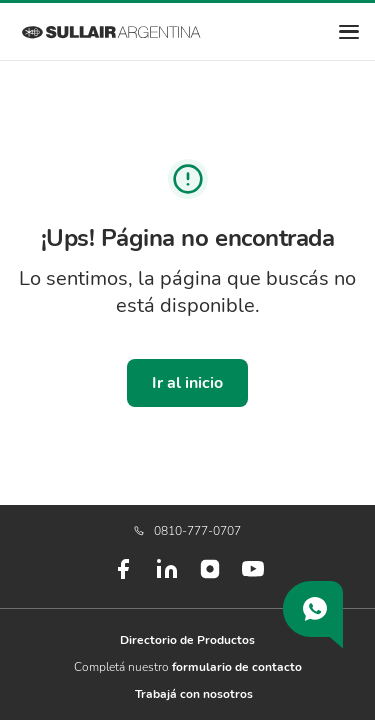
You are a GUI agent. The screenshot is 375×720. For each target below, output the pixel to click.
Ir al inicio (187, 383)
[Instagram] (210, 576)
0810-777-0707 (187, 531)
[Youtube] (253, 577)
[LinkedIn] (167, 577)
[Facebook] (123, 577)
